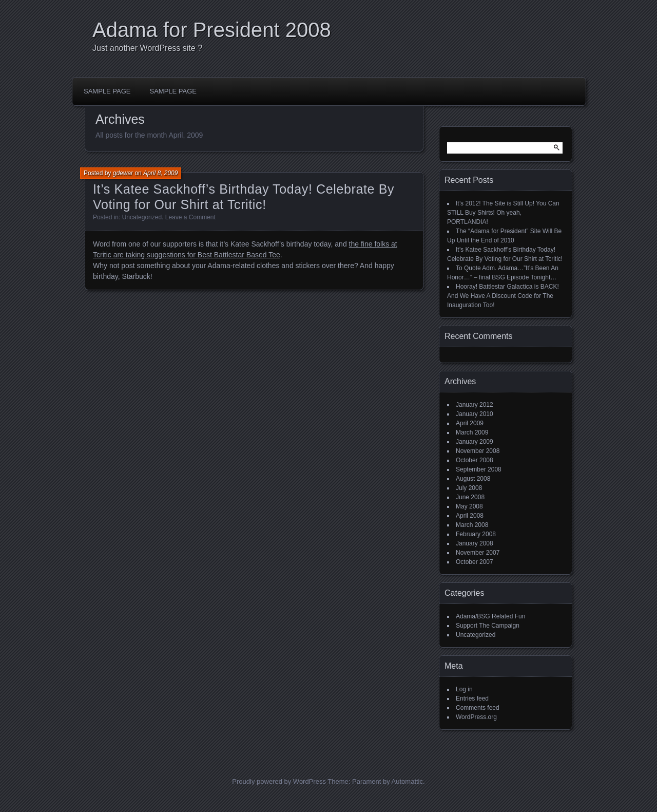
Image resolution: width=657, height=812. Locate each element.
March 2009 (472, 432)
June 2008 (470, 497)
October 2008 (475, 460)
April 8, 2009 (160, 173)
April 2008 (470, 516)
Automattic (407, 781)
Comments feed (478, 708)
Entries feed (472, 698)
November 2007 (478, 553)
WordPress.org (476, 717)
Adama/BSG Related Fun (490, 616)
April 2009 (470, 423)
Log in (464, 689)
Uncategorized (142, 217)
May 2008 (469, 506)
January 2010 (475, 414)
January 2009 (475, 442)
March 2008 (472, 525)
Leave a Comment (190, 217)
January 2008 (475, 543)
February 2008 (476, 534)
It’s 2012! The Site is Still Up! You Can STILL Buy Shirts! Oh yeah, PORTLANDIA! (503, 213)
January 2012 (475, 405)
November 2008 (478, 451)
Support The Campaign (488, 626)
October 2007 (475, 562)
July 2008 (469, 488)
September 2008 (479, 469)
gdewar (123, 173)
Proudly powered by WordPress (279, 781)
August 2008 (473, 479)
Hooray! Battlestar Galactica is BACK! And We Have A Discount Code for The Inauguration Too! (503, 296)
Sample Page (107, 91)
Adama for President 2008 (212, 30)
